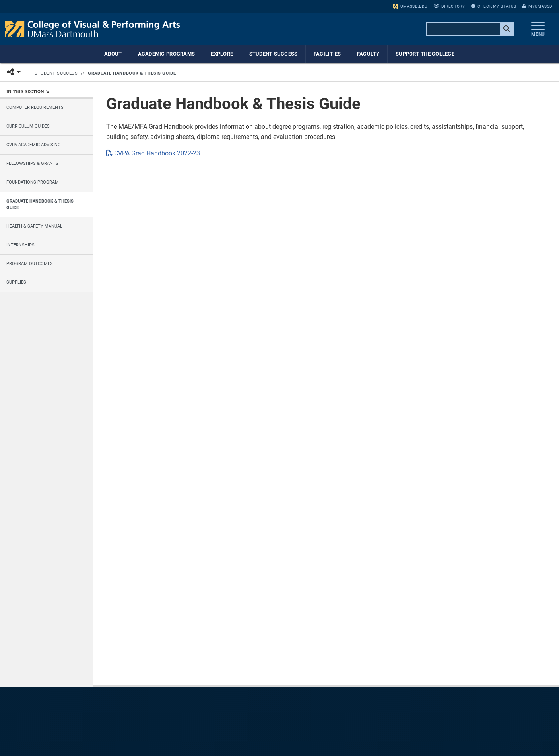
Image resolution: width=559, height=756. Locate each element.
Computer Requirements (35, 107)
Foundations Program (33, 183)
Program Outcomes (30, 264)
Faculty (368, 54)
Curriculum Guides (28, 126)
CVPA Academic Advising (34, 145)
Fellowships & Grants (32, 163)
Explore (222, 54)
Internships (20, 245)
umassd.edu (410, 6)
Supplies (16, 282)
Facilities (327, 54)
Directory (449, 6)
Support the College (425, 54)
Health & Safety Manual (34, 226)
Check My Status (494, 6)
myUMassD (538, 6)
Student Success (274, 54)
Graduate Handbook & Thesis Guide (132, 73)
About (113, 54)
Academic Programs (166, 54)
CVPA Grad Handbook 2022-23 (157, 153)
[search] (469, 29)
